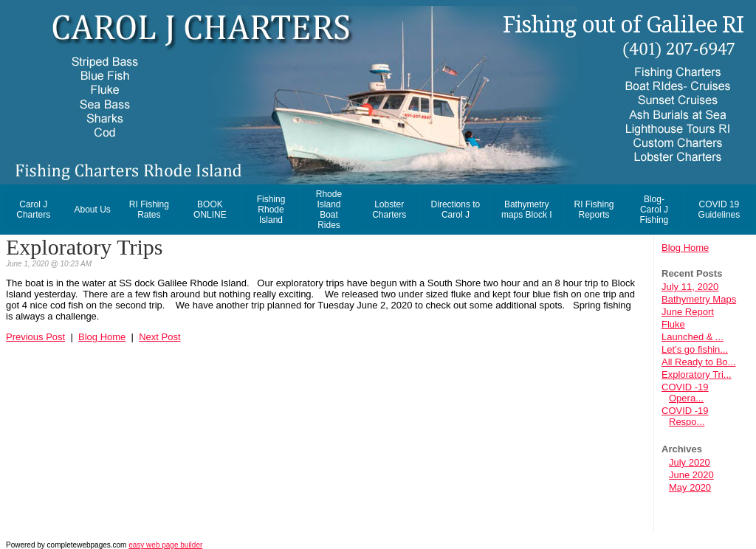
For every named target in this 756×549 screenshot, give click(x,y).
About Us (92, 210)
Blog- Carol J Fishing (654, 210)
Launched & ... (693, 337)
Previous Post (35, 337)
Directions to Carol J (456, 210)
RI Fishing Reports (594, 210)
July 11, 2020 (690, 287)
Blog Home (685, 248)
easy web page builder (165, 545)
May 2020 (690, 487)
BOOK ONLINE (210, 210)
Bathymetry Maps (699, 299)
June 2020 (691, 475)
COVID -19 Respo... (685, 416)
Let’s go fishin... (695, 349)
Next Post (159, 337)
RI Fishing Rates (149, 210)
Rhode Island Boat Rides (329, 210)
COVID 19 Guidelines (719, 210)
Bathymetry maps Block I (527, 210)
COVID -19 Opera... (685, 393)
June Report (688, 312)
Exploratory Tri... (697, 374)
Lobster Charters (389, 210)
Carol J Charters (33, 210)
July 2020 (690, 462)
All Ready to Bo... (698, 362)
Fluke (673, 324)
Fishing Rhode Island (271, 210)
